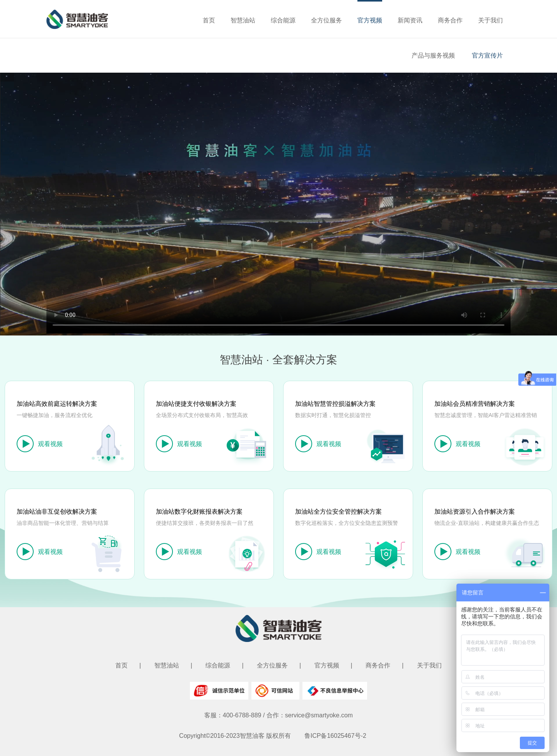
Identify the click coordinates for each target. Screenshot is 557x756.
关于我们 (490, 20)
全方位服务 (326, 20)
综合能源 (283, 20)
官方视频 (370, 20)
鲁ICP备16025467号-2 (335, 736)
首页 (209, 20)
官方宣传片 (487, 55)
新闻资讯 (410, 20)
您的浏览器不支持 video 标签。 (278, 203)
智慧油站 (243, 20)
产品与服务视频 (433, 55)
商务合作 (450, 20)
